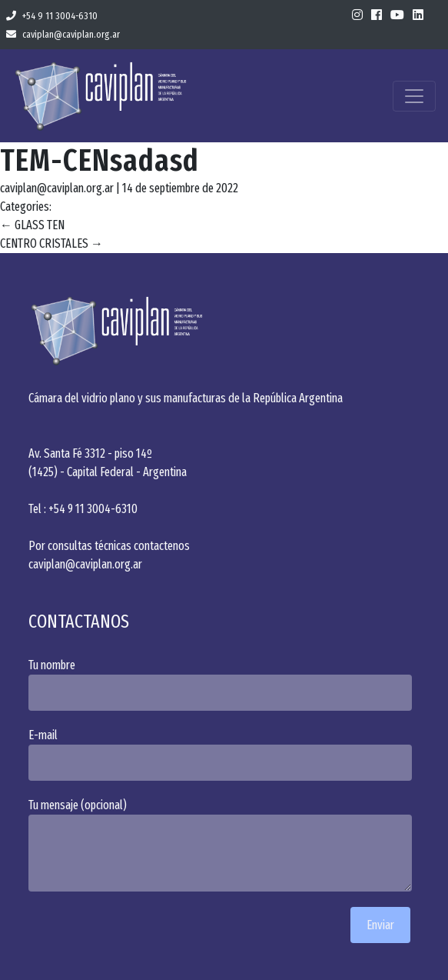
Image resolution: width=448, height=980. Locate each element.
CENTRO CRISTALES (51, 243)
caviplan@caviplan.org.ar (63, 34)
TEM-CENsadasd (100, 161)
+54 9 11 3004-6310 (52, 16)
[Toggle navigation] (414, 96)
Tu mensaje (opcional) (224, 845)
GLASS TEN (32, 225)
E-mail (224, 754)
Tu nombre (224, 684)
